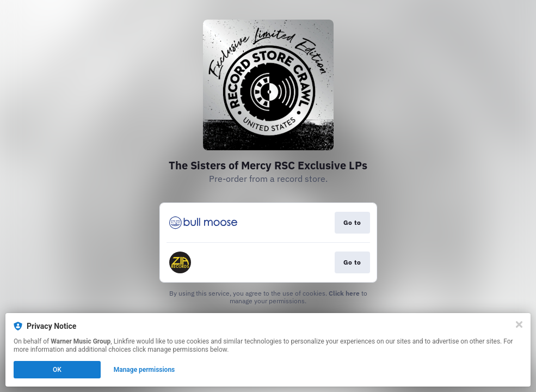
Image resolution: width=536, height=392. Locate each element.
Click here (344, 293)
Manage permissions (144, 370)
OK (57, 370)
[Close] (519, 324)
